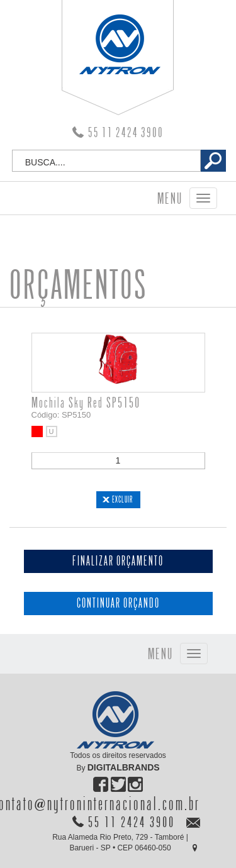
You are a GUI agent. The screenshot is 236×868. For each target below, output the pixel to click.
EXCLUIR (122, 499)
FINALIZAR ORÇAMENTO (118, 561)
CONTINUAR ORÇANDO (118, 604)
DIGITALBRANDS (124, 767)
